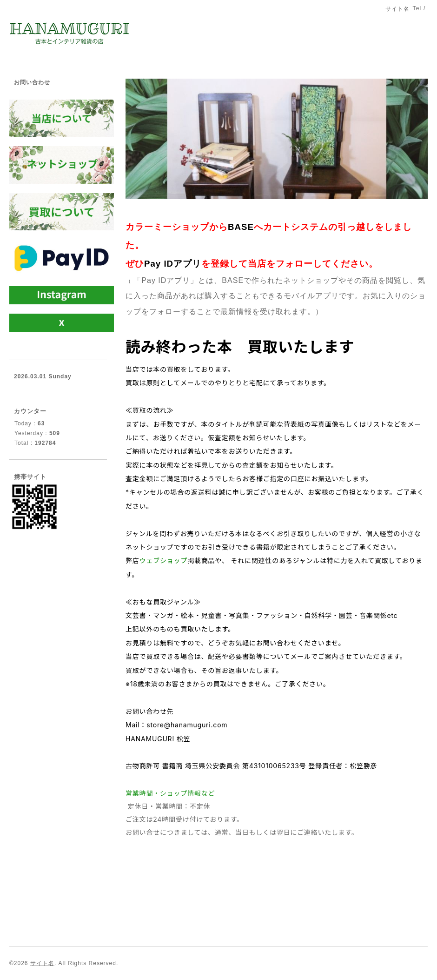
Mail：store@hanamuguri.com (176, 725)
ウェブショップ (164, 560)
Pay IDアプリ (173, 264)
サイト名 (42, 963)
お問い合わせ (32, 82)
